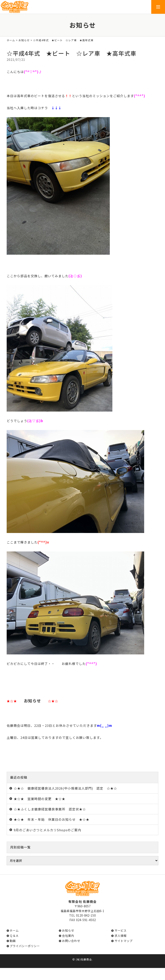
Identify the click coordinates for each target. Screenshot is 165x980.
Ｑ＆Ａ (14, 936)
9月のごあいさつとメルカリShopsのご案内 (47, 830)
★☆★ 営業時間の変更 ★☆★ (40, 799)
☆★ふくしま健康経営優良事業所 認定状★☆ (50, 809)
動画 (13, 941)
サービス (121, 930)
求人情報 (121, 936)
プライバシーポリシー (25, 946)
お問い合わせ (71, 941)
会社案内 (68, 936)
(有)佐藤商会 (84, 959)
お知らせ (24, 40)
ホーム (11, 40)
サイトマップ (124, 941)
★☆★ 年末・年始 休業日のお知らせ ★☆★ (52, 819)
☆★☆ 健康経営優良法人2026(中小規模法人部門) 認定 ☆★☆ (65, 788)
